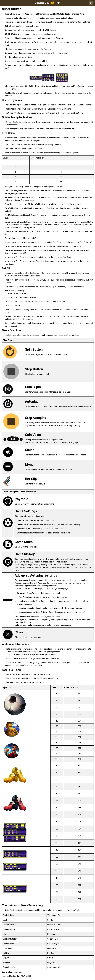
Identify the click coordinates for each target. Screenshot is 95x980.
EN (91, 3)
